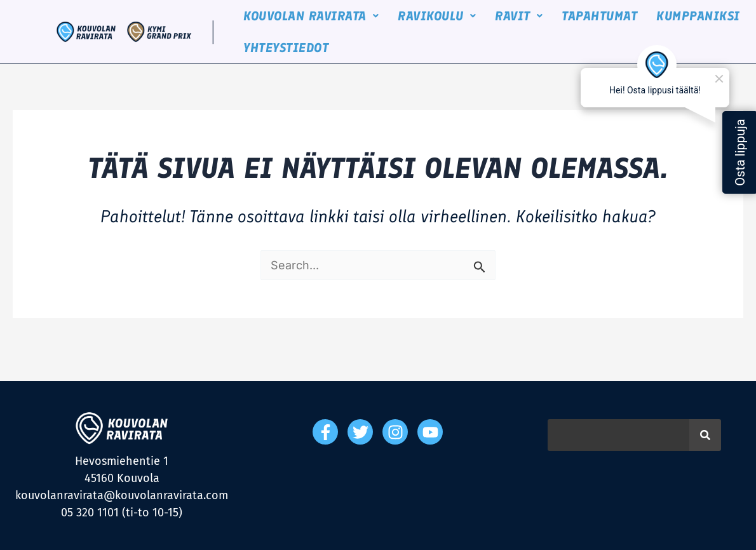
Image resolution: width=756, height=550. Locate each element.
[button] (310, 16)
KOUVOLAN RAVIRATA (310, 16)
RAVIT (517, 16)
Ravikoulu (435, 16)
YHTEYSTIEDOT (285, 48)
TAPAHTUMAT (598, 16)
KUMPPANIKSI (697, 16)
